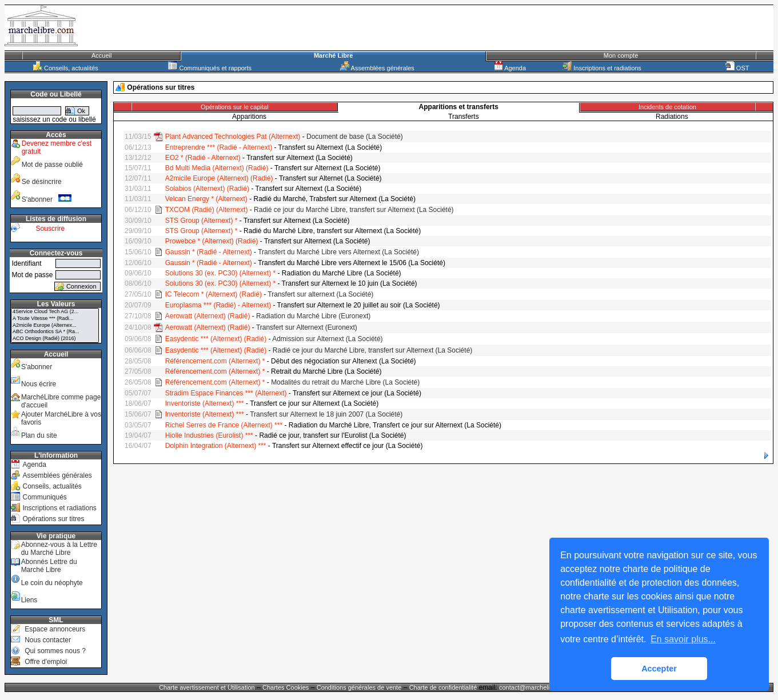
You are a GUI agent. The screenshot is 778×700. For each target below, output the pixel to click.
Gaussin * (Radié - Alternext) (209, 252)
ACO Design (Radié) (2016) (55, 339)
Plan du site (39, 435)
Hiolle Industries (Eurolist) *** (209, 435)
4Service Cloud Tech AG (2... (55, 312)
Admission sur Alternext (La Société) (327, 339)
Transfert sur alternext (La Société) (320, 294)
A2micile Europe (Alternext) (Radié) (219, 178)
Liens (29, 600)
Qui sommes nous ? (55, 651)
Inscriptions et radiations (602, 68)
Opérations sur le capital (235, 107)
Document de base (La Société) (355, 137)
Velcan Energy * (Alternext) (206, 199)
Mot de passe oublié (52, 165)
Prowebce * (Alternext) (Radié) (212, 241)
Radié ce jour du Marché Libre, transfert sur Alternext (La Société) (354, 210)
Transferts (464, 117)
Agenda (510, 68)
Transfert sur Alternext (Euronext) (307, 327)
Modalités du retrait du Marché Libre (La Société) (345, 382)
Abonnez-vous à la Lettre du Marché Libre (59, 549)
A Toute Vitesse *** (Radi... (55, 319)
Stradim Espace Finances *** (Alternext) (226, 393)
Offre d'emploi (46, 662)
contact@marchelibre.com (536, 687)
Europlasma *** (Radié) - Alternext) (218, 305)
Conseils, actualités (66, 68)
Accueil (101, 55)
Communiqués (44, 497)
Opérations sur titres (53, 519)
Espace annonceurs (55, 629)
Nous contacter (48, 640)
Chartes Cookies (286, 687)
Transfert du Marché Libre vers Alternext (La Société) (338, 252)
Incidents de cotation (667, 107)
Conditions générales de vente (359, 687)
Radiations (672, 117)
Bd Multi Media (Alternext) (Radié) (217, 168)
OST (737, 68)
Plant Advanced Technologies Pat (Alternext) (233, 137)
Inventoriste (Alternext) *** (205, 403)
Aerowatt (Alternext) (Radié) (208, 316)
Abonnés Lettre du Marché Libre (49, 566)
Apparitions (249, 117)
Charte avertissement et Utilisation (207, 687)
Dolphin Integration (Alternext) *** (216, 446)
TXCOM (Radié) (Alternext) (207, 210)
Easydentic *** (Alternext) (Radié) (216, 339)
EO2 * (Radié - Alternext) (203, 158)
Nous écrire (39, 384)
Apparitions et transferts (459, 107)
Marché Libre (333, 55)
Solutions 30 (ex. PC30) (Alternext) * (220, 273)
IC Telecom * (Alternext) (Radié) (214, 294)
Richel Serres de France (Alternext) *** (224, 425)
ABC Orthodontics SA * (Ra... (55, 332)
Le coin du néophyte (52, 583)
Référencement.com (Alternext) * (215, 361)
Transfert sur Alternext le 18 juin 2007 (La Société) (326, 414)
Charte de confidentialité (443, 687)
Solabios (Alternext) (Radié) (207, 189)
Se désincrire (42, 182)
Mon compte (621, 55)
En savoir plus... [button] (683, 639)
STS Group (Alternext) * (202, 221)
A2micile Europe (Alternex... (55, 326)
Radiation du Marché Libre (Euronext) (313, 316)
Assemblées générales (377, 68)
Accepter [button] (659, 669)
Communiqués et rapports (210, 68)
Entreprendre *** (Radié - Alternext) (219, 147)
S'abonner (47, 199)
